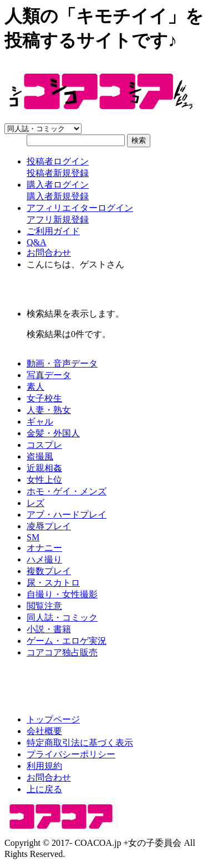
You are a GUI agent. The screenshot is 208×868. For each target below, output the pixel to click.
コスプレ (44, 445)
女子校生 (44, 398)
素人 (35, 387)
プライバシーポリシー (71, 754)
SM (33, 537)
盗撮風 (40, 456)
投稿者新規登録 (58, 173)
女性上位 (44, 480)
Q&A (37, 242)
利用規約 (44, 766)
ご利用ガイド (53, 231)
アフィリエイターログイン (80, 208)
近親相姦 (44, 468)
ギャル (40, 422)
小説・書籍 (49, 629)
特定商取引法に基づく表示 (80, 743)
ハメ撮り (44, 559)
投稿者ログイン (58, 161)
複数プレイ (49, 571)
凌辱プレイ (49, 526)
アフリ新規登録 (58, 219)
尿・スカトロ (53, 583)
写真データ (49, 375)
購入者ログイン (58, 185)
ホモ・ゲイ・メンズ (67, 491)
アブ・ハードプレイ (67, 515)
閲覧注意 (44, 606)
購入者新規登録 (58, 196)
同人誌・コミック (62, 618)
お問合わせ (49, 253)
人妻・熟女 (49, 410)
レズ (35, 503)
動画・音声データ (62, 363)
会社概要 (44, 731)
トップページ (53, 719)
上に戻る (44, 789)
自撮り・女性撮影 (62, 594)
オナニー (44, 548)
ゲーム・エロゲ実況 (67, 641)
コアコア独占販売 (62, 652)
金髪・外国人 (53, 433)
